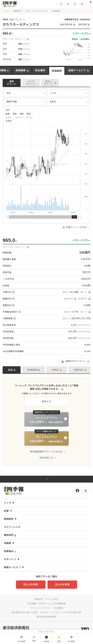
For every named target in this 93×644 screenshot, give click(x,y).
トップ (6, 11)
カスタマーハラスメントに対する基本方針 (61, 612)
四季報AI (10, 551)
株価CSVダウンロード (75, 361)
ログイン (47, 401)
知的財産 (59, 608)
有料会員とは (46, 458)
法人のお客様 (62, 584)
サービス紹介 (52, 599)
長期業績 (20, 70)
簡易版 (75, 39)
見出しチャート (49, 83)
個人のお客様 (31, 584)
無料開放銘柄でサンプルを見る (46, 452)
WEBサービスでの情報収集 (52, 604)
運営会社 (39, 599)
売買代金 (78, 370)
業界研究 (10, 535)
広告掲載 (32, 604)
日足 (25, 93)
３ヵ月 (68, 93)
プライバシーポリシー (41, 608)
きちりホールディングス (37, 11)
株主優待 (40, 70)
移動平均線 (25, 102)
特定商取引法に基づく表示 (25, 612)
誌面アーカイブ (77, 70)
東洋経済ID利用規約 (46, 617)
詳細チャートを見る (75, 227)
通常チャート (12, 83)
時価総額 (32, 370)
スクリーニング (12, 527)
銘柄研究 (17, 11)
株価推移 (57, 71)
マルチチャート (31, 83)
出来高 (68, 102)
